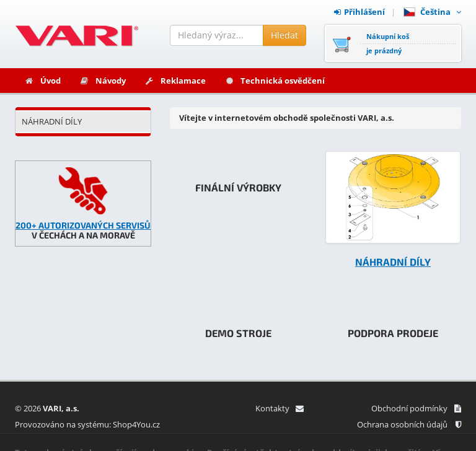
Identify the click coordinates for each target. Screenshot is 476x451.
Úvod (42, 81)
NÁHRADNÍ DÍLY (52, 121)
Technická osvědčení (275, 81)
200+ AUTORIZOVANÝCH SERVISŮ (83, 225)
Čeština (432, 12)
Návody (103, 81)
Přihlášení (359, 12)
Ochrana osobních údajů (409, 424)
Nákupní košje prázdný (388, 43)
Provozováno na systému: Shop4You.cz (87, 424)
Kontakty (279, 408)
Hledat (284, 35)
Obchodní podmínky (416, 408)
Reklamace (175, 81)
